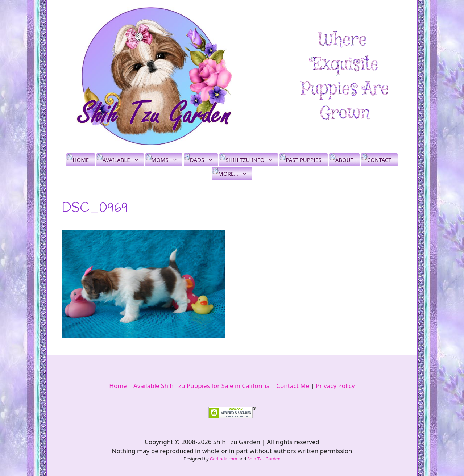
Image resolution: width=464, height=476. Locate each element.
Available (123, 160)
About (344, 160)
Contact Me (293, 386)
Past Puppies (303, 160)
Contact (379, 160)
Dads (204, 160)
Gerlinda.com (224, 459)
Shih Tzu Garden (264, 459)
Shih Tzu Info (252, 160)
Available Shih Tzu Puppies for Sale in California (202, 386)
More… (235, 174)
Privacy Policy (335, 386)
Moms (167, 160)
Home (81, 160)
